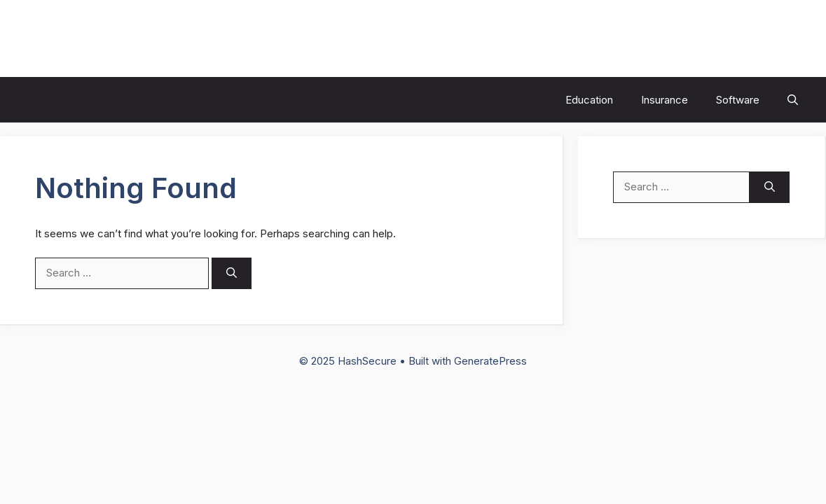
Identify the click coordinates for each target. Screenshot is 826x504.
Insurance (665, 100)
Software (738, 100)
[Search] (232, 273)
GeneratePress (490, 361)
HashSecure (81, 38)
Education (589, 100)
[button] (793, 100)
